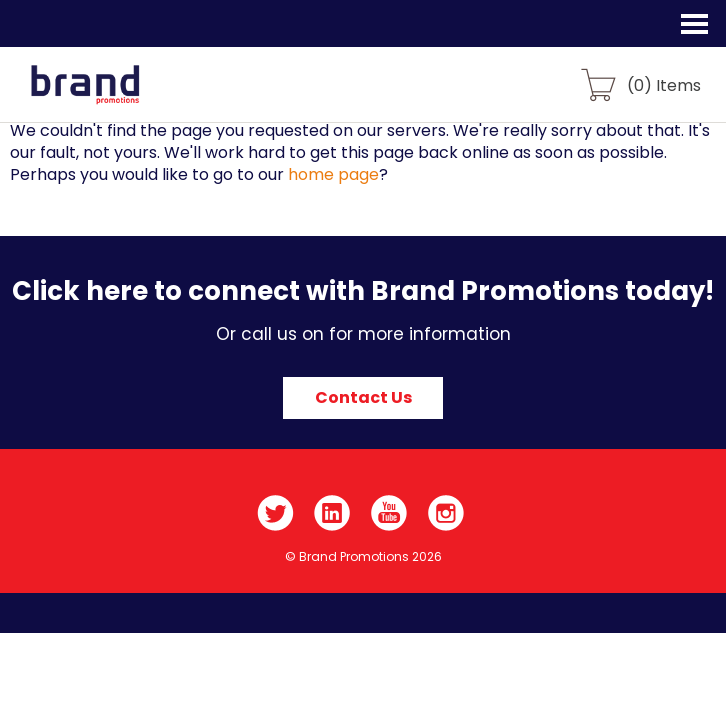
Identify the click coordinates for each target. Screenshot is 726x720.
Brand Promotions (121, 96)
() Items (664, 84)
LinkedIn (332, 513)
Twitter (275, 513)
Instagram (446, 513)
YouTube (389, 513)
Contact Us (363, 397)
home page (333, 174)
